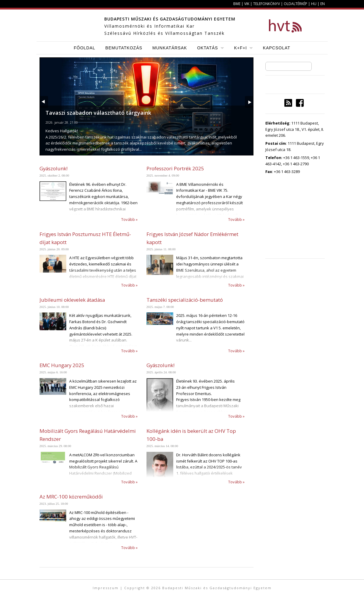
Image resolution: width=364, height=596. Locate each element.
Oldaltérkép (296, 4)
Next (249, 102)
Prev (44, 102)
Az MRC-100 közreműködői (71, 497)
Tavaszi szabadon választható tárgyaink (98, 113)
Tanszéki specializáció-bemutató (185, 300)
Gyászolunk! (53, 168)
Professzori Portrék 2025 (175, 168)
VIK (247, 4)
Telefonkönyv (267, 4)
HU (314, 4)
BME (237, 4)
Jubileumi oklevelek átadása (72, 300)
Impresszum (106, 588)
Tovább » (129, 219)
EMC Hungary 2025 (62, 365)
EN (323, 4)
